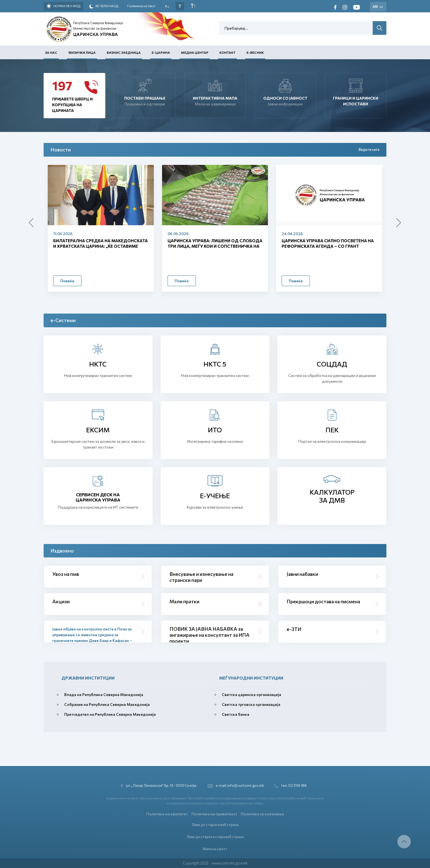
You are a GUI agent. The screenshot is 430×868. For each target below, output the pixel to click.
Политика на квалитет (167, 813)
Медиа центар (195, 52)
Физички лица (82, 52)
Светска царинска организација (251, 694)
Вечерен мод (104, 6)
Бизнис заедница (124, 52)
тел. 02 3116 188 (291, 785)
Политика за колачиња (262, 813)
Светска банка (236, 714)
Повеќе (67, 281)
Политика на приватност (214, 813)
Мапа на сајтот (215, 849)
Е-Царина (161, 52)
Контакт (227, 52)
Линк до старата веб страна (215, 824)
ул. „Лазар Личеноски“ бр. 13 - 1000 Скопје (159, 785)
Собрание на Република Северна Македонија (107, 704)
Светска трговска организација (251, 704)
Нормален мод (63, 6)
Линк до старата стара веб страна (215, 836)
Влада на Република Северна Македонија (104, 694)
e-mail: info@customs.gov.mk (236, 785)
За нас (51, 52)
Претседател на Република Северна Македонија (110, 714)
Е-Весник (255, 52)
